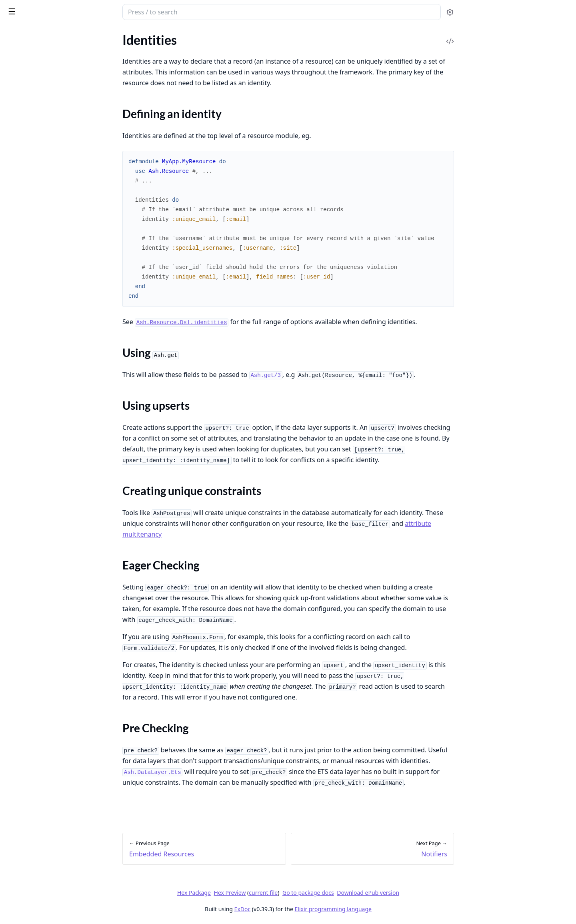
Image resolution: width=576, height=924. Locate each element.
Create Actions (26, 571)
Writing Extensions (32, 778)
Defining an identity (41, 460)
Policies (16, 664)
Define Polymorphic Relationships (52, 817)
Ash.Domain (23, 223)
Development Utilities (36, 163)
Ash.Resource (24, 213)
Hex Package (254, 893)
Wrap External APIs (33, 871)
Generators (21, 131)
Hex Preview (290, 893)
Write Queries (25, 806)
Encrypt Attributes (31, 849)
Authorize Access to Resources (48, 838)
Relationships (24, 359)
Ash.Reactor (22, 278)
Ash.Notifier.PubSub (34, 234)
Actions (16, 550)
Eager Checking (35, 498)
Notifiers (18, 522)
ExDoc (302, 909)
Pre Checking (32, 508)
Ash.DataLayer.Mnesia (37, 267)
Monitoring (21, 724)
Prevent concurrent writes (42, 860)
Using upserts (33, 479)
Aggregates (21, 381)
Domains (18, 338)
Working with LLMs (33, 120)
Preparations (24, 413)
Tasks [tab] (91, 34)
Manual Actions (27, 614)
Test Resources (26, 827)
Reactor (16, 713)
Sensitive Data (25, 653)
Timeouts (19, 757)
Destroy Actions (28, 593)
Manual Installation (33, 692)
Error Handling (26, 142)
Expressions (22, 310)
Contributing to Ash (33, 60)
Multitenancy (24, 767)
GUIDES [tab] (16, 34)
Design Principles (29, 49)
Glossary (18, 299)
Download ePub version (428, 893)
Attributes (20, 348)
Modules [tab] (51, 34)
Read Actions (24, 560)
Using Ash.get (33, 469)
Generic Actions (28, 604)
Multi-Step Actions (32, 703)
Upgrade (18, 185)
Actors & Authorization (38, 642)
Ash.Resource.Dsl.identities (241, 323)
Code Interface (26, 424)
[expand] (112, 51)
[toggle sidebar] (109, 11)
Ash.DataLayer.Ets (31, 256)
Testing (15, 153)
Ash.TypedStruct (28, 288)
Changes (18, 402)
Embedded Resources (35, 435)
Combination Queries (35, 746)
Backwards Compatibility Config (50, 174)
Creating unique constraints (52, 488)
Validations (21, 392)
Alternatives (23, 71)
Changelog (20, 81)
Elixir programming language (393, 909)
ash (34, 9)
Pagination (21, 735)
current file (323, 893)
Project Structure (29, 109)
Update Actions (27, 582)
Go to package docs (368, 893)
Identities (19, 446)
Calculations (23, 370)
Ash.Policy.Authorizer (35, 245)
